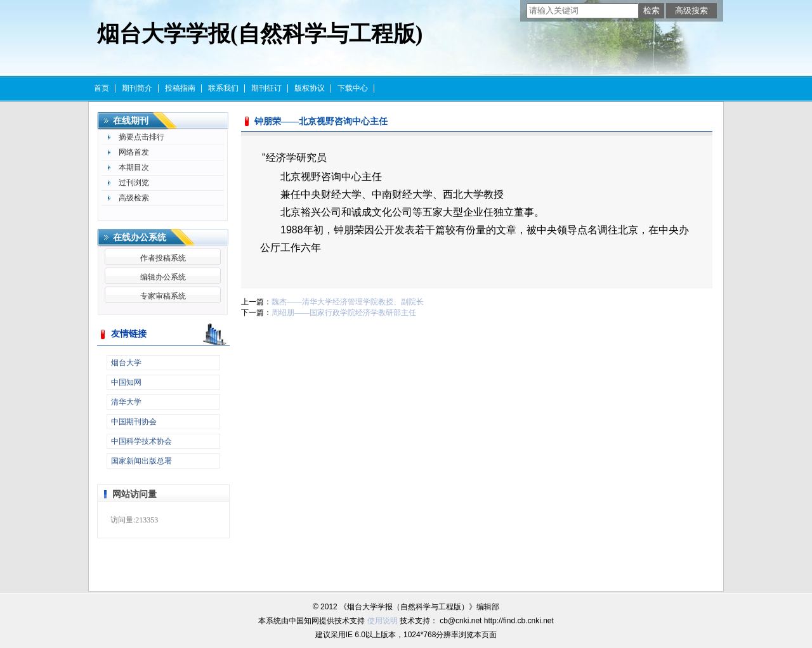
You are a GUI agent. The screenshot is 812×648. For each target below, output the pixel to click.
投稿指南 (180, 88)
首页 (101, 88)
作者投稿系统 (163, 258)
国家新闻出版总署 (141, 461)
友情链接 (129, 334)
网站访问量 (134, 494)
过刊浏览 (134, 183)
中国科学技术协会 (141, 441)
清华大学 (126, 402)
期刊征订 (266, 88)
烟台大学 (126, 363)
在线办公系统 (140, 237)
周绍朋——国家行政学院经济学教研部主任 (344, 313)
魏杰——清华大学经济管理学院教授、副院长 (348, 302)
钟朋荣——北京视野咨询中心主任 (321, 121)
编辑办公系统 (163, 277)
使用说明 (383, 621)
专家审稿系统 (163, 296)
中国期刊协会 (134, 422)
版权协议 (310, 88)
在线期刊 (131, 121)
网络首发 (134, 152)
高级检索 (134, 198)
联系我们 (223, 88)
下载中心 (353, 88)
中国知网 (126, 382)
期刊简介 (137, 88)
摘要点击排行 (141, 137)
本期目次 (134, 167)
